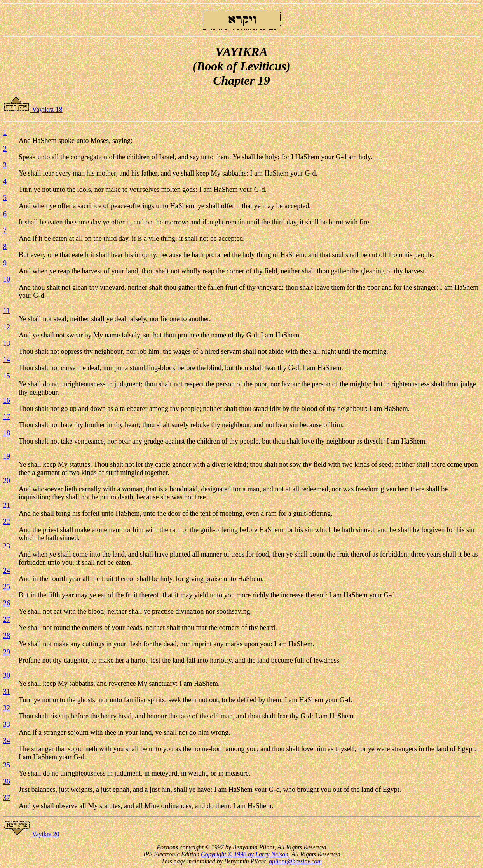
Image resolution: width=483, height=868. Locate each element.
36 (7, 781)
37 (7, 798)
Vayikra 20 (31, 834)
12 (7, 327)
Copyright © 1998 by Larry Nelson (245, 854)
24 (7, 571)
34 (7, 741)
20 (7, 481)
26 (7, 603)
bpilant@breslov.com (295, 861)
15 (7, 376)
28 (7, 636)
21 (7, 505)
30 (7, 675)
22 (7, 522)
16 (7, 400)
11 (6, 311)
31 (7, 692)
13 (7, 343)
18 (7, 433)
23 (7, 546)
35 (7, 765)
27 (7, 619)
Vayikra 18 (33, 110)
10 (7, 279)
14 (7, 360)
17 (7, 417)
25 (7, 587)
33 (7, 724)
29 (7, 652)
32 (7, 708)
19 (7, 456)
